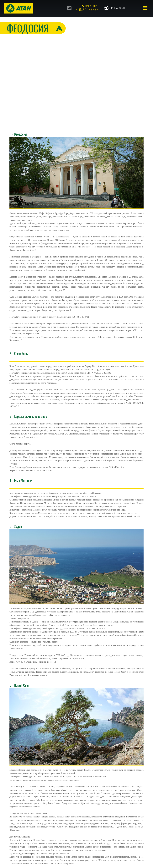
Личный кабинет (118, 8)
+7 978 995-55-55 (87, 10)
